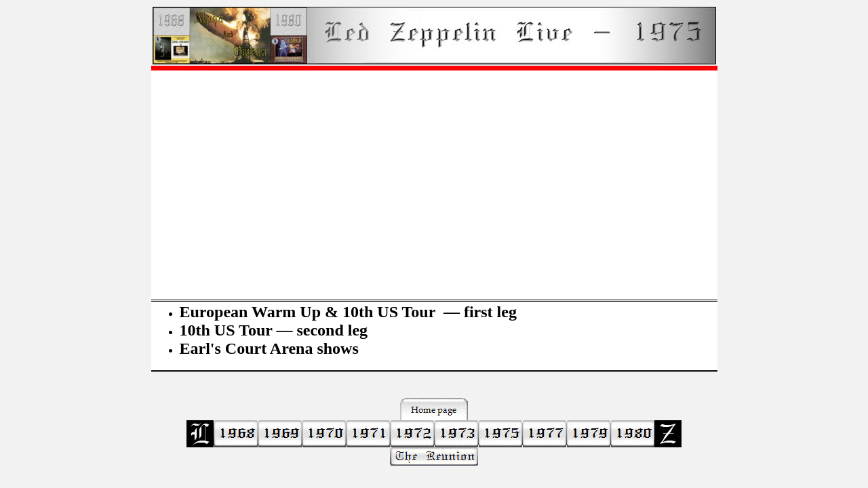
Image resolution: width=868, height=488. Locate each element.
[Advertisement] (434, 177)
